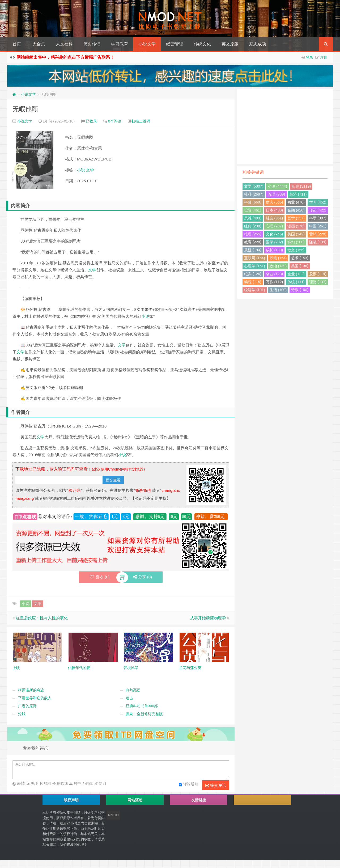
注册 (324, 57)
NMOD (113, 815)
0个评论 (115, 121)
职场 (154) (278, 258)
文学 (90, 170)
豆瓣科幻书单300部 (142, 706)
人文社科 (64, 44)
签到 (102, 784)
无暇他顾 (25, 109)
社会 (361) (275, 218)
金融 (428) (296, 210)
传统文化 (202, 44)
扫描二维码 (141, 121)
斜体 (88, 784)
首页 (17, 44)
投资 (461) (253, 210)
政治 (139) (278, 266)
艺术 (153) (300, 258)
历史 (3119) (301, 186)
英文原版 (230, 44)
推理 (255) (253, 234)
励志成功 (258, 44)
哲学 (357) (296, 218)
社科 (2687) (254, 194)
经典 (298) (253, 226)
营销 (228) (318, 234)
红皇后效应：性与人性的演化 (42, 618)
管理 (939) (276, 194)
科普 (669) (253, 202)
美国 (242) (296, 234)
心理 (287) (275, 226)
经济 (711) (298, 194)
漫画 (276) (296, 226)
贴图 (34, 784)
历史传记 (92, 44)
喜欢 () (100, 577)
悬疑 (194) (253, 250)
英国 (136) (300, 266)
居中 (77, 784)
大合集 (39, 44)
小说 (81, 170)
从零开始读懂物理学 (208, 618)
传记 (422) (318, 210)
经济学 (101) (255, 290)
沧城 (22, 714)
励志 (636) (275, 202)
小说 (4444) (277, 186)
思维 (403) (253, 218)
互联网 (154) (255, 258)
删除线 (62, 784)
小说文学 (147, 44)
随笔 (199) (318, 242)
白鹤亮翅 (133, 690)
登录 (309, 57)
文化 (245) (275, 234)
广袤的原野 (27, 706)
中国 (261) (318, 226)
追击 (129, 698)
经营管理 (175, 44)
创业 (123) (275, 274)
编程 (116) (253, 282)
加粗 (47, 784)
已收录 (91, 121)
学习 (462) (318, 202)
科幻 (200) (296, 242)
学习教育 (120, 44)
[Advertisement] (285, 126)
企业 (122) (296, 274)
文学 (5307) (254, 186)
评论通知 (188, 785)
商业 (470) (296, 202)
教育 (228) (253, 242)
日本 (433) (275, 210)
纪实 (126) (253, 274)
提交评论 (216, 785)
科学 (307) (318, 218)
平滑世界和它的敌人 (35, 698)
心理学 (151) (255, 266)
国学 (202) (275, 242)
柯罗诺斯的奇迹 (31, 690)
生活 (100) (278, 290)
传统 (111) (296, 282)
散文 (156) (296, 250)
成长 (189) (275, 250)
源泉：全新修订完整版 (144, 714)
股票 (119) (318, 274)
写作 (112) (275, 282)
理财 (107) (318, 282)
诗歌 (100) (300, 290)
